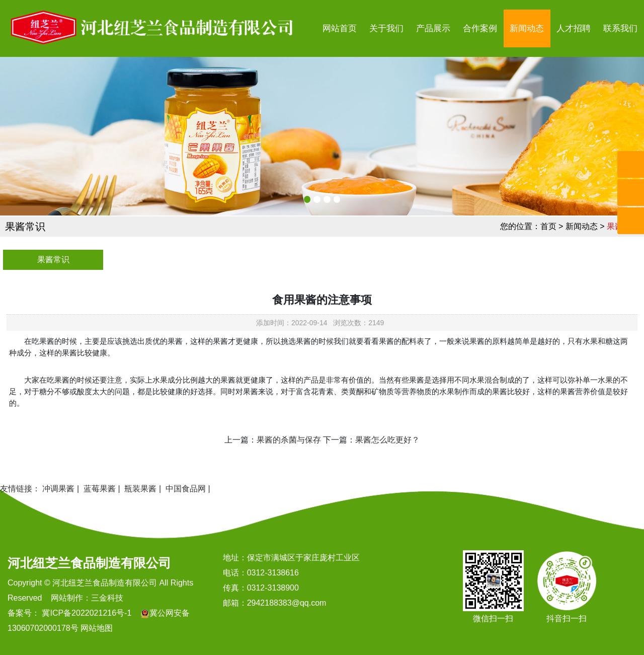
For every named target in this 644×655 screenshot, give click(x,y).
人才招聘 (574, 28)
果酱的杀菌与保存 (289, 440)
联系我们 (620, 28)
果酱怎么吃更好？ (387, 440)
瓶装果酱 (140, 489)
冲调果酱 (58, 489)
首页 (548, 226)
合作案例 (480, 28)
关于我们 (386, 28)
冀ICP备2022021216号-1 (86, 613)
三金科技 (107, 598)
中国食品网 (186, 489)
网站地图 (97, 628)
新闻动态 (527, 28)
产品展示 (433, 28)
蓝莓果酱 (100, 489)
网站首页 (340, 28)
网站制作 (67, 598)
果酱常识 (53, 260)
